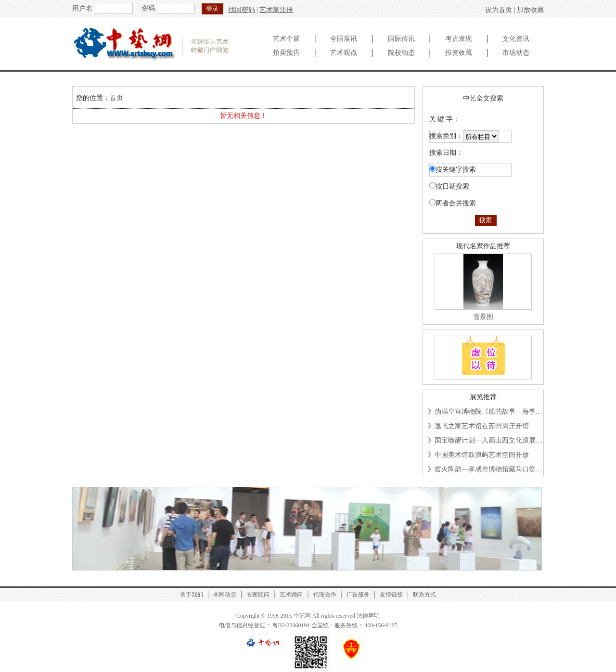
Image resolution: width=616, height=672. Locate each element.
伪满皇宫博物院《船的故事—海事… (488, 412)
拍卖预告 (286, 53)
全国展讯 (344, 39)
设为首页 (499, 10)
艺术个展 (286, 39)
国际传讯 (401, 39)
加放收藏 (530, 10)
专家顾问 (258, 595)
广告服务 (358, 595)
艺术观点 (344, 53)
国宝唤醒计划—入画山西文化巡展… (488, 440)
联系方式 (424, 595)
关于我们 (192, 595)
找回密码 (242, 10)
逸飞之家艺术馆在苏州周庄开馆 (482, 426)
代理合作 (325, 595)
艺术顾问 (291, 595)
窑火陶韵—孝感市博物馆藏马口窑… (488, 469)
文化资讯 (516, 39)
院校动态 (401, 53)
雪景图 (483, 317)
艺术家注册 (276, 10)
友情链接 (391, 595)
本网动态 (225, 595)
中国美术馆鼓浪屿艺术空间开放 (482, 455)
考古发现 (459, 39)
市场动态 (516, 53)
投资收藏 (459, 53)
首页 (116, 98)
